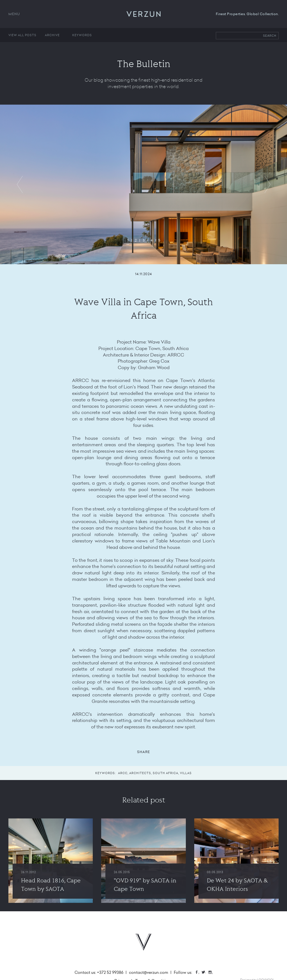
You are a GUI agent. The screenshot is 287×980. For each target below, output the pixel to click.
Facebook (199, 973)
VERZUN (144, 14)
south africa (166, 773)
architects (140, 773)
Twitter (205, 973)
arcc (123, 773)
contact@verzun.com (149, 972)
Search (270, 36)
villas (186, 773)
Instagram (212, 973)
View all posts (22, 35)
